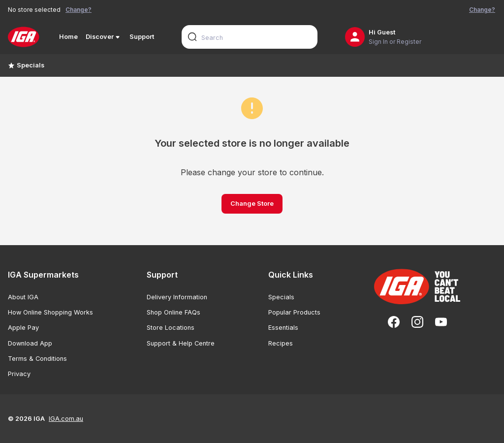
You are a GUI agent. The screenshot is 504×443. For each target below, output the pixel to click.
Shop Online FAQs (173, 312)
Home (68, 37)
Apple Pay (23, 328)
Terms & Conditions (37, 359)
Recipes (281, 343)
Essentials (283, 328)
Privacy (19, 374)
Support (142, 37)
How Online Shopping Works (50, 312)
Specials (26, 65)
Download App (30, 343)
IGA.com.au (66, 419)
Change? (79, 10)
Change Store (252, 204)
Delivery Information (177, 297)
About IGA (23, 297)
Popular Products (294, 312)
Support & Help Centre (181, 343)
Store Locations (171, 328)
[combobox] (250, 37)
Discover (104, 37)
